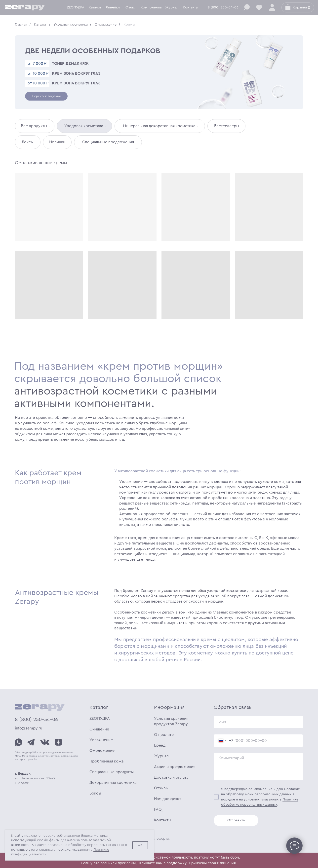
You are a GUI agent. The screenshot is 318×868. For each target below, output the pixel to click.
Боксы (95, 793)
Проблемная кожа (106, 761)
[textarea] (258, 767)
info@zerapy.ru (29, 728)
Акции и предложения (175, 767)
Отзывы (161, 788)
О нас (130, 7)
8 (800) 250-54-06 (223, 7)
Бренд (160, 745)
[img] (19, 742)
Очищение (99, 729)
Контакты (191, 7)
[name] (258, 722)
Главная (21, 25)
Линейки (113, 7)
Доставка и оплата (171, 777)
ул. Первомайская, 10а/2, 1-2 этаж (36, 778)
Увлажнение (101, 740)
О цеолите (164, 735)
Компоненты (151, 7)
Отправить (236, 820)
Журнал (172, 7)
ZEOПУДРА (100, 719)
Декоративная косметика (113, 783)
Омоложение (106, 25)
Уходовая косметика (71, 25)
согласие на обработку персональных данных (86, 845)
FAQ (158, 809)
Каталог (95, 7)
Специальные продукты (112, 772)
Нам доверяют (168, 799)
